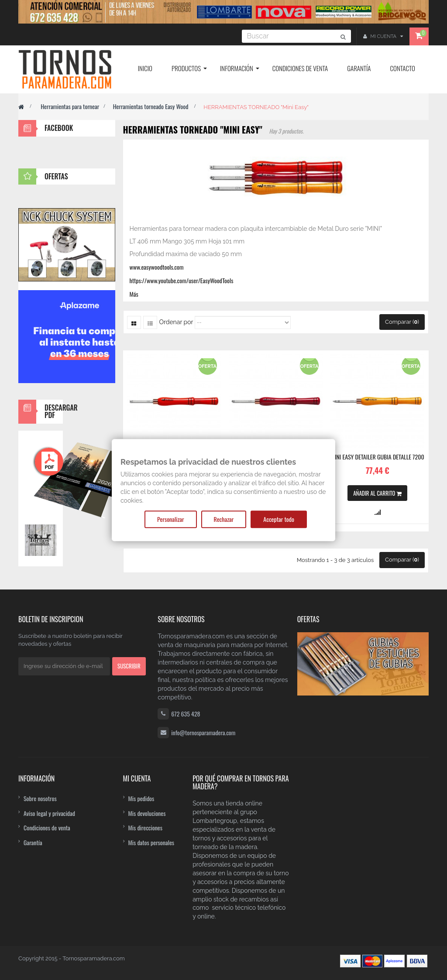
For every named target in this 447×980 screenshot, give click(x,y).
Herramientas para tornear (70, 106)
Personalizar (170, 519)
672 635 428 (186, 714)
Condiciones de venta (47, 828)
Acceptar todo (279, 519)
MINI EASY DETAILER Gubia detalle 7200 (378, 457)
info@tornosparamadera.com (203, 732)
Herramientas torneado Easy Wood (151, 106)
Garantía (33, 842)
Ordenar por (176, 322)
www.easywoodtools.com (157, 267)
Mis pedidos (141, 798)
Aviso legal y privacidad (49, 813)
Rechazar (224, 519)
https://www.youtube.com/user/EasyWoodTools (182, 280)
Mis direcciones (146, 828)
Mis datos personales (151, 842)
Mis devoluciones (147, 813)
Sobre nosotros (40, 798)
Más (134, 294)
